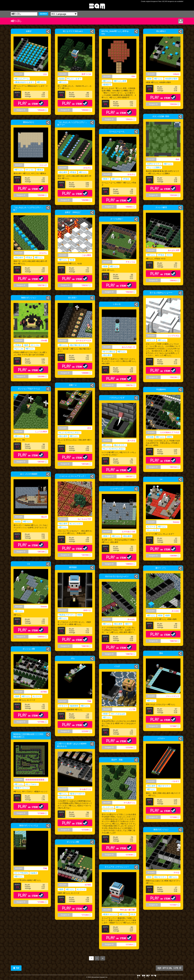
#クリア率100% (21, 873)
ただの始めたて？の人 (170, 432)
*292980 (86, 200)
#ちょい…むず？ (74, 79)
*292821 (130, 207)
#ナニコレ (30, 170)
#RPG (170, 437)
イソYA (132, 709)
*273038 (130, 855)
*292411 (175, 280)
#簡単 (149, 79)
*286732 (130, 654)
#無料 (26, 345)
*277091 (42, 722)
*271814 (130, 944)
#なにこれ (19, 349)
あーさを (131, 440)
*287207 (130, 476)
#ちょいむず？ (153, 530)
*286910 (42, 637)
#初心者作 (63, 172)
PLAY (31, 103)
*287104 (42, 552)
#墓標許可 (107, 85)
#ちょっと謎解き (154, 167)
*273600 (42, 813)
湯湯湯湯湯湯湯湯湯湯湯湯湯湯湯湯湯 (37, 780)
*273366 (175, 817)
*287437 (42, 462)
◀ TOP (16, 968)
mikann (176, 74)
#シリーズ (151, 527)
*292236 (175, 377)
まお (45, 74)
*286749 (86, 646)
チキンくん (130, 262)
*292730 (42, 285)
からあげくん (85, 789)
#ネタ (169, 255)
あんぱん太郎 (174, 250)
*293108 (175, 195)
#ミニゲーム (108, 807)
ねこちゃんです (84, 519)
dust (177, 159)
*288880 (86, 373)
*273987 (175, 726)
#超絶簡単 (74, 706)
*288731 (130, 385)
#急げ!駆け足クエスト (79, 345)
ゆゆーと (87, 610)
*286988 (175, 556)
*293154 (175, 104)
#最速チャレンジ (22, 788)
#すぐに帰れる (109, 352)
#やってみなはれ (118, 714)
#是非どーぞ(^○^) (77, 794)
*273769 (130, 747)
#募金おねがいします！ (24, 82)
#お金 (72, 260)
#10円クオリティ (154, 164)
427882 (44, 692)
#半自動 (150, 437)
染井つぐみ (86, 74)
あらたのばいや (129, 347)
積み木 (44, 517)
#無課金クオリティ (67, 615)
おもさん (87, 168)
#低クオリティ (120, 445)
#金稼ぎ (34, 873)
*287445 (86, 464)
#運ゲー (128, 624)
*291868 (42, 376)
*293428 (42, 110)
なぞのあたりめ (129, 532)
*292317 (86, 285)
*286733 (175, 641)
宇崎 (89, 701)
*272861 (42, 902)
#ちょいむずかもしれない (70, 433)
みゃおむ (175, 611)
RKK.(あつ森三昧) (128, 910)
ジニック (43, 165)
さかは (176, 872)
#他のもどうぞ (109, 811)
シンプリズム (174, 336)
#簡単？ (106, 179)
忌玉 (89, 428)
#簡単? (106, 714)
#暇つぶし (41, 82)
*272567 (175, 905)
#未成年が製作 (171, 79)
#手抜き (73, 172)
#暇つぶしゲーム (22, 79)
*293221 (130, 119)
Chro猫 (44, 341)
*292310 (130, 292)
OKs (133, 76)
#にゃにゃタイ (76, 524)
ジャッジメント (173, 696)
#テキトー (63, 706)
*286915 (130, 564)
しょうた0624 (41, 432)
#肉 (27, 436)
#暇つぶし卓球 (120, 81)
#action (62, 79)
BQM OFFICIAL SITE (169, 968)
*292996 (42, 195)
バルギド (175, 781)
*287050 (86, 555)
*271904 (86, 915)
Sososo (176, 522)
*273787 (86, 731)
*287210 (175, 467)
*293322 (86, 110)
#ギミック (151, 340)
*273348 (86, 830)
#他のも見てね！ (66, 797)
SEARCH (43, 14)
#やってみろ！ (32, 784)
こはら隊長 (86, 255)
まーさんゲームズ (83, 341)
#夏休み (40, 170)
